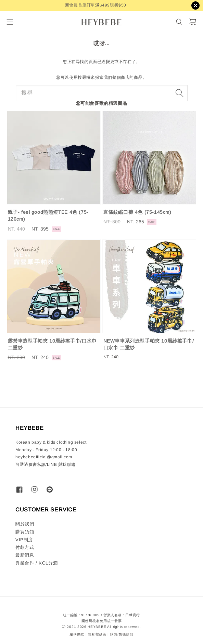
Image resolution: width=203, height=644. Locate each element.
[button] (10, 22)
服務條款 (77, 634)
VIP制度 (24, 540)
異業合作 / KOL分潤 (36, 563)
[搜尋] (179, 22)
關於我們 (25, 524)
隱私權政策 (97, 634)
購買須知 (25, 532)
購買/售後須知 (122, 634)
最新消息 (25, 555)
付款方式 (25, 547)
